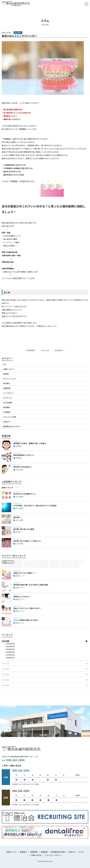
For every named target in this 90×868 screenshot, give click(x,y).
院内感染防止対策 (58, 852)
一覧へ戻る (45, 350)
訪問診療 (7, 388)
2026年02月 (10, 655)
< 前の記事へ (31, 350)
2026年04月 (10, 649)
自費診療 (44, 852)
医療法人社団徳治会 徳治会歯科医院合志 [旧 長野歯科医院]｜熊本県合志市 (16, 3)
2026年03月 (10, 652)
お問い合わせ (36, 855)
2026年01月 (10, 658)
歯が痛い (7, 383)
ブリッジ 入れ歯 (10, 417)
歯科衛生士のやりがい (12, 426)
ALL (5, 364)
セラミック (8, 398)
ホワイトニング (10, 379)
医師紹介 (23, 852)
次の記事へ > (60, 350)
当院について (11, 852)
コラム (81, 852)
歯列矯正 (7, 407)
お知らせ (7, 422)
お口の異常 (8, 403)
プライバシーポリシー (54, 855)
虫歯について (9, 369)
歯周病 (6, 374)
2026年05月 (10, 646)
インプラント (9, 393)
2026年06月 (10, 644)
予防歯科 (7, 412)
